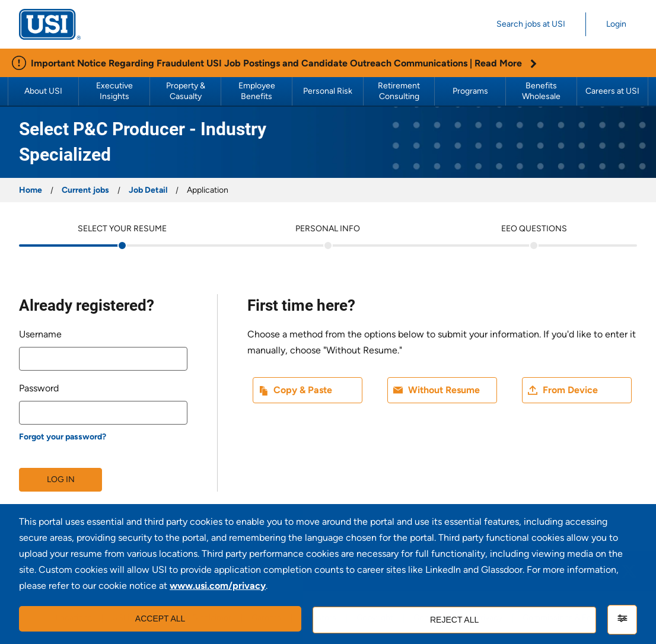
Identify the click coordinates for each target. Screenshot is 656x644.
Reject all (453, 620)
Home (31, 190)
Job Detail (148, 190)
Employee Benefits (258, 91)
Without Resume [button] (444, 390)
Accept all (159, 620)
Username (40, 334)
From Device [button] (570, 390)
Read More (506, 63)
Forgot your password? (63, 437)
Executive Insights (115, 91)
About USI (43, 91)
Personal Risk (328, 91)
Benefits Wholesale (541, 91)
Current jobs (85, 190)
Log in (61, 479)
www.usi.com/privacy (218, 587)
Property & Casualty (187, 91)
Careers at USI (612, 91)
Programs (470, 91)
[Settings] (622, 620)
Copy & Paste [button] (303, 390)
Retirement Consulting (400, 91)
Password (39, 388)
